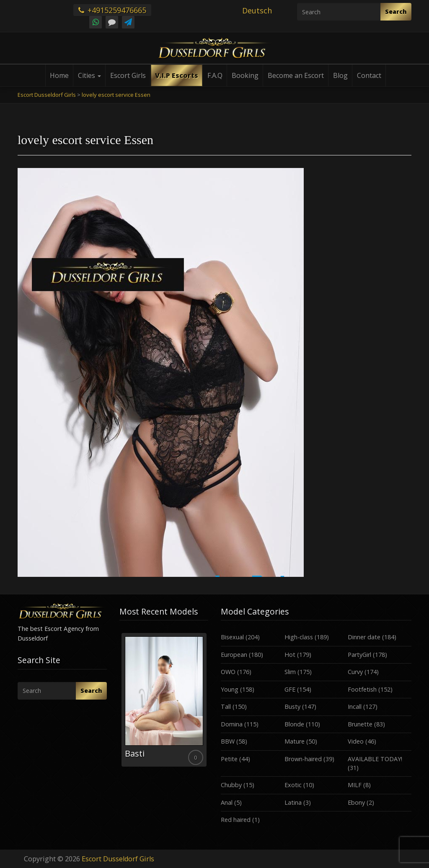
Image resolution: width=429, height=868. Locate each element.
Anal (227, 802)
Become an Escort (296, 75)
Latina (293, 802)
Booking (245, 75)
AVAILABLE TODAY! (375, 759)
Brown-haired (303, 759)
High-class (299, 637)
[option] (164, 700)
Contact (369, 75)
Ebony (356, 802)
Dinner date (364, 637)
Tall (226, 707)
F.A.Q (215, 75)
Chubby (231, 785)
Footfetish (362, 689)
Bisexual (232, 637)
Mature (295, 741)
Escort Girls (128, 75)
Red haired (236, 820)
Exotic (293, 785)
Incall (355, 707)
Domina (232, 724)
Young (230, 689)
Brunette (360, 724)
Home (59, 75)
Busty (292, 707)
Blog (340, 75)
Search (396, 12)
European (234, 655)
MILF (355, 785)
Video (356, 741)
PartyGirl (359, 655)
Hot (290, 655)
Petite (229, 759)
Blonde (294, 724)
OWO (228, 672)
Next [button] (208, 703)
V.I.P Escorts (177, 75)
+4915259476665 (112, 10)
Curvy (355, 672)
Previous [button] (119, 703)
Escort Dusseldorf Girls (118, 859)
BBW (228, 741)
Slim (290, 672)
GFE (290, 689)
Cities (89, 75)
